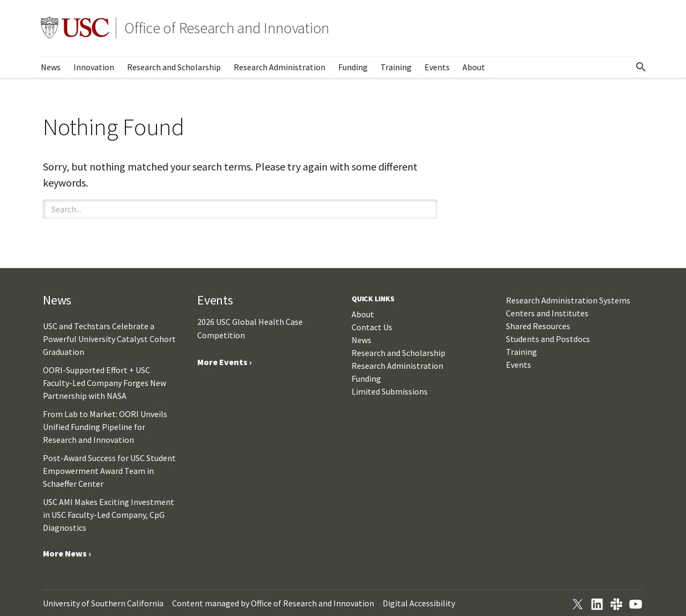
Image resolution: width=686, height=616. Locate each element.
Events (437, 67)
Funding (353, 67)
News (51, 67)
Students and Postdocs (548, 339)
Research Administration (279, 67)
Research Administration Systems (568, 300)
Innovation (94, 67)
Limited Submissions (390, 391)
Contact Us (372, 327)
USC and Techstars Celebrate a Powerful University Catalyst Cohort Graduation (109, 339)
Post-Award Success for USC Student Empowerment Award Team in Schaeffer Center (109, 471)
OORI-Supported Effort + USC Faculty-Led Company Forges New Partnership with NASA (105, 383)
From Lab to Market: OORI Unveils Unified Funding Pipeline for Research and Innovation (105, 427)
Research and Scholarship (174, 67)
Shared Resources (538, 326)
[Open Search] (641, 67)
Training (396, 67)
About (474, 67)
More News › (67, 553)
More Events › (225, 362)
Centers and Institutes (547, 313)
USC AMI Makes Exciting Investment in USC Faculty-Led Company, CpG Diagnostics (109, 515)
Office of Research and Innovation (227, 28)
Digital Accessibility (419, 603)
